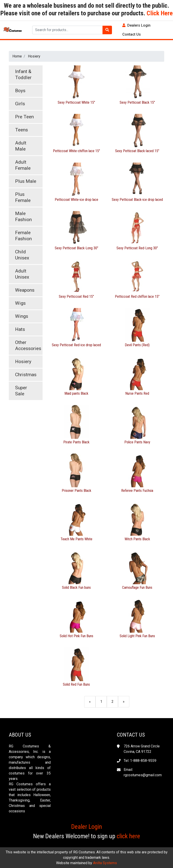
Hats (20, 329)
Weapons (25, 290)
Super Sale (21, 391)
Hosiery (34, 56)
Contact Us (132, 34)
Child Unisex (22, 255)
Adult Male (21, 146)
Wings (22, 316)
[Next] (124, 702)
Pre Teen (24, 117)
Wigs (20, 303)
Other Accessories (28, 345)
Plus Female (23, 197)
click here (128, 836)
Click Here (159, 13)
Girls (20, 104)
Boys (20, 91)
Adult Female (23, 165)
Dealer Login (87, 827)
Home (17, 56)
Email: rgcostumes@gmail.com (143, 772)
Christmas (26, 375)
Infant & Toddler (23, 74)
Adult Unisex (22, 274)
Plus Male (26, 181)
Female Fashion (23, 236)
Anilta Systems (105, 863)
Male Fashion (23, 216)
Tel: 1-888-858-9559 (140, 761)
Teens (22, 130)
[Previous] (90, 702)
